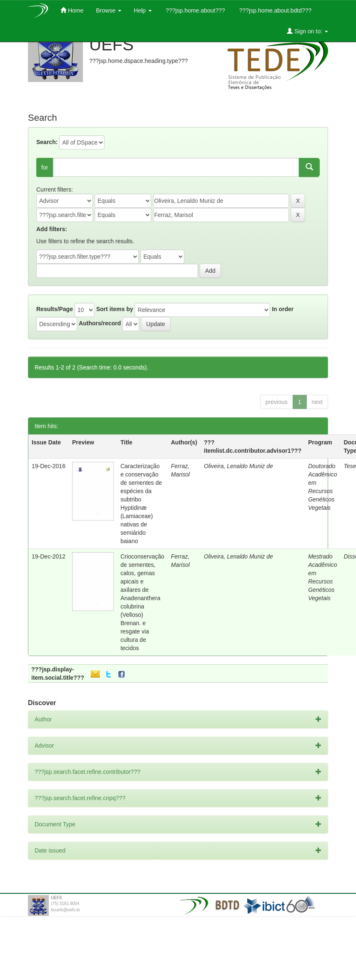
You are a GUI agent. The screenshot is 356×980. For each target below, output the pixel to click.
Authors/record (100, 323)
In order (283, 309)
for (45, 167)
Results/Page (55, 309)
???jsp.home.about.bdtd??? (275, 10)
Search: (47, 142)
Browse (109, 10)
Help (143, 10)
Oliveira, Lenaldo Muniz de (238, 466)
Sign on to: (307, 31)
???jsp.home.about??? (195, 10)
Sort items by (115, 309)
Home (72, 10)
